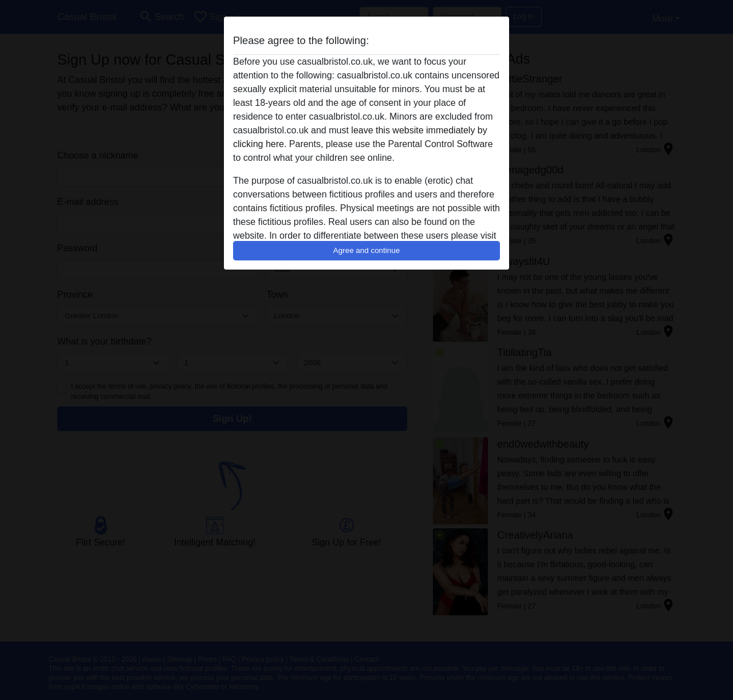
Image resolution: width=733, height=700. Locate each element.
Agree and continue (366, 250)
